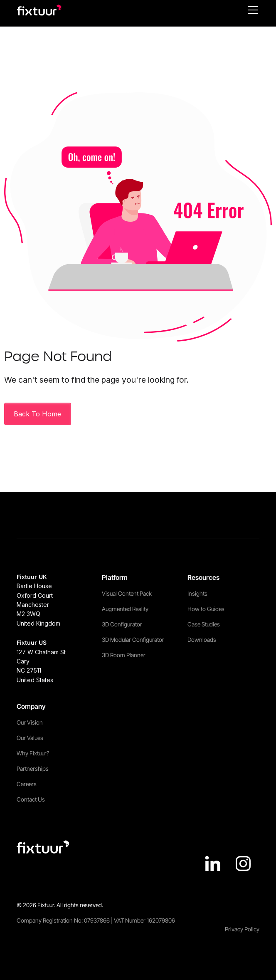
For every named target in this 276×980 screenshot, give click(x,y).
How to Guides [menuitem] (206, 609)
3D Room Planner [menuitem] (124, 655)
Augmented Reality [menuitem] (125, 609)
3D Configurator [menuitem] (122, 624)
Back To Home (37, 414)
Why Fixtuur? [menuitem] (33, 753)
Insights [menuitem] (197, 593)
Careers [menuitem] (27, 784)
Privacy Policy (242, 929)
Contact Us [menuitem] (31, 799)
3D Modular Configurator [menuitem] (133, 640)
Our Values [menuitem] (30, 738)
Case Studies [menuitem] (204, 624)
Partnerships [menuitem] (33, 768)
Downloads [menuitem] (202, 640)
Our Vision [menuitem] (30, 722)
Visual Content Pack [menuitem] (127, 593)
